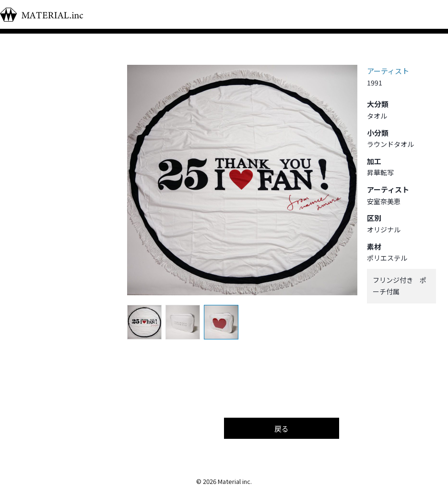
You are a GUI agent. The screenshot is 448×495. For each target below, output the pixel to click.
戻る (282, 429)
